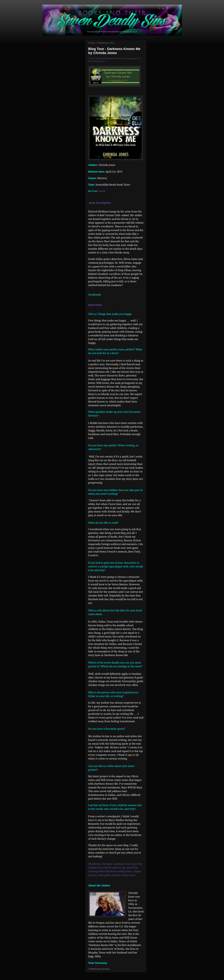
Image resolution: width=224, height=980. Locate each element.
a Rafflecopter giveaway (99, 969)
